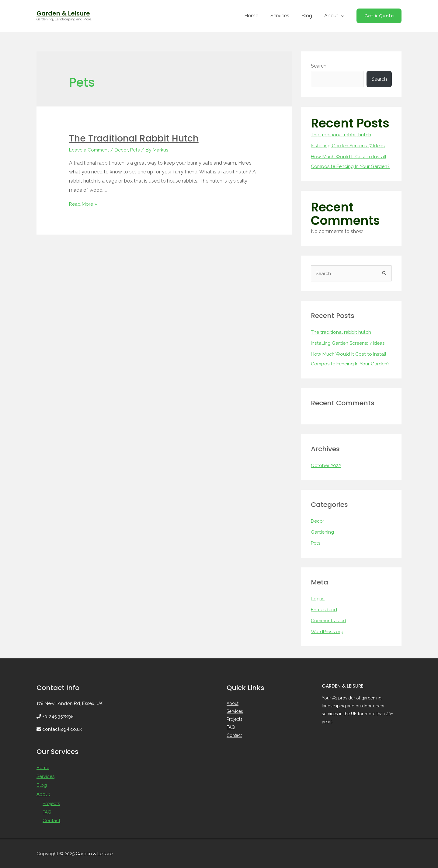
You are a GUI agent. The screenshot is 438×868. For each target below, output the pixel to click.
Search (319, 66)
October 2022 (327, 465)
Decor (123, 150)
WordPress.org (327, 631)
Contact (51, 819)
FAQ (47, 811)
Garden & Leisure (63, 13)
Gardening (322, 532)
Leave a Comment (90, 150)
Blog (310, 16)
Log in (318, 599)
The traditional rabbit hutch (134, 138)
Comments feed (329, 620)
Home (260, 16)
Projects (51, 802)
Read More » (83, 204)
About (332, 16)
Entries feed (324, 610)
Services (286, 16)
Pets (137, 150)
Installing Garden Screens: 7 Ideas (348, 146)
